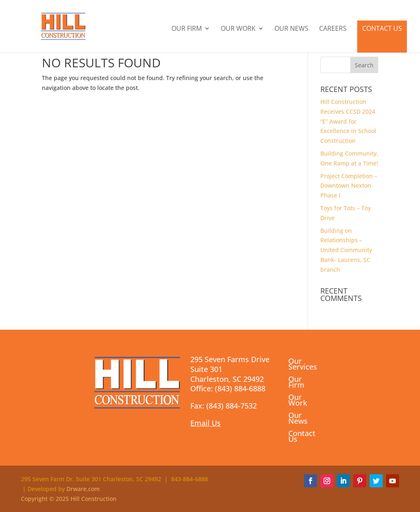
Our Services (303, 365)
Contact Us (382, 28)
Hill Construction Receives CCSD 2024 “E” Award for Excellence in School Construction (348, 121)
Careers (333, 29)
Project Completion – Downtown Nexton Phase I (349, 186)
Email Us (205, 423)
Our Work (238, 29)
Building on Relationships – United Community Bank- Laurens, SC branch (346, 250)
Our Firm (187, 29)
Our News (291, 29)
